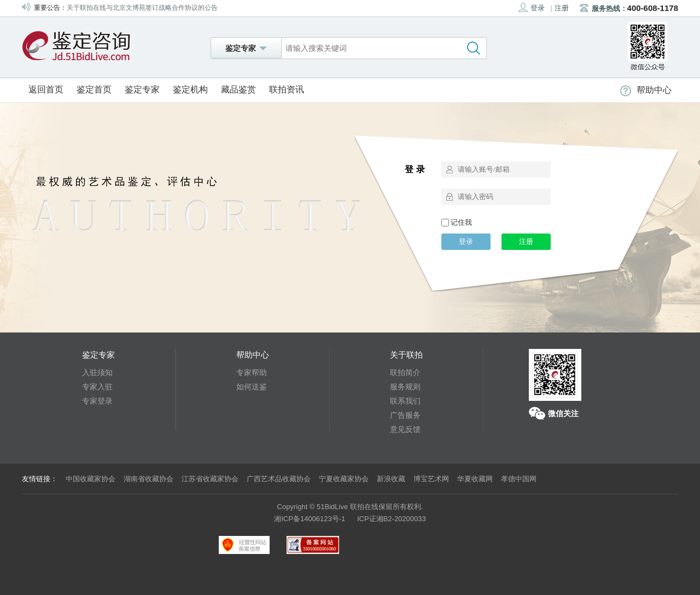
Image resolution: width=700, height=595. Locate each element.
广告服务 (405, 415)
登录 (532, 7)
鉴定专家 (142, 89)
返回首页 (46, 89)
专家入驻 (97, 387)
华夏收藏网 (475, 479)
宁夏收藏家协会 (344, 479)
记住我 (457, 222)
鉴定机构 (190, 89)
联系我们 (405, 401)
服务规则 (405, 387)
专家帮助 (252, 372)
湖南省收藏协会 (148, 479)
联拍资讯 (287, 89)
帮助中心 (646, 90)
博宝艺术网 (431, 479)
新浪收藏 (391, 479)
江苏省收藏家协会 (210, 479)
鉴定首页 (94, 89)
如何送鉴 (252, 387)
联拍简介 (405, 372)
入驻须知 (97, 372)
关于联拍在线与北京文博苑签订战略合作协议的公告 (142, 8)
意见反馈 (405, 429)
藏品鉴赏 (238, 89)
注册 (562, 8)
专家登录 (97, 401)
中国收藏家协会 (91, 479)
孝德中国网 (519, 479)
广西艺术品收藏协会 (279, 479)
